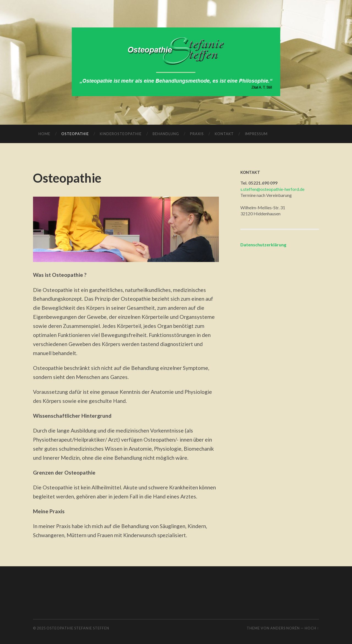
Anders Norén (285, 628)
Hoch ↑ (312, 628)
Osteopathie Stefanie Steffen (78, 628)
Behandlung (166, 134)
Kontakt (224, 134)
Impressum (256, 134)
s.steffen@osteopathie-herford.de (272, 189)
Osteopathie (75, 134)
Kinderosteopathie (121, 134)
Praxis (197, 134)
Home (44, 134)
